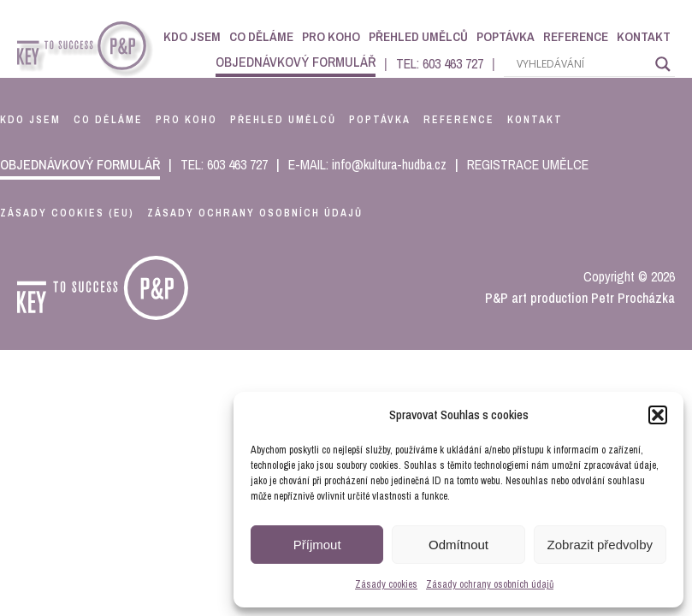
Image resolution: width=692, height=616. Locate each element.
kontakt (535, 120)
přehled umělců (283, 120)
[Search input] (582, 64)
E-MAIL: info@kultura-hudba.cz (367, 164)
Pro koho (331, 36)
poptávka (380, 120)
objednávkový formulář (296, 62)
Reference (576, 36)
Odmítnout (458, 545)
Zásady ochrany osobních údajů (490, 584)
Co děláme (261, 36)
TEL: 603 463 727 (440, 63)
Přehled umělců (418, 36)
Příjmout (317, 545)
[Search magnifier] (663, 64)
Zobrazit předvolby (600, 545)
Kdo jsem (192, 36)
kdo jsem (30, 120)
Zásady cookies (386, 584)
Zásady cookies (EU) (67, 213)
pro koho (186, 120)
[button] (658, 415)
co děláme (108, 120)
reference (459, 120)
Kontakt (644, 36)
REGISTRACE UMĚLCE (528, 164)
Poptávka (506, 36)
